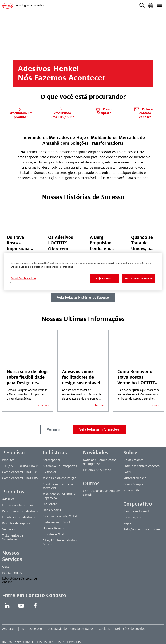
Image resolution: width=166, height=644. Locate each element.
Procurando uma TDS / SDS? (62, 112)
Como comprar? (103, 111)
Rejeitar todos (104, 279)
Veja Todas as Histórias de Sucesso (83, 298)
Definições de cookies (130, 629)
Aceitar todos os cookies (139, 279)
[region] (83, 272)
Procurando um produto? (21, 112)
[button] (142, 6)
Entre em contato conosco (144, 112)
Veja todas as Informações (99, 429)
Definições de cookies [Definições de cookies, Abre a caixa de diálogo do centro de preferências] (23, 278)
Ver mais (53, 429)
